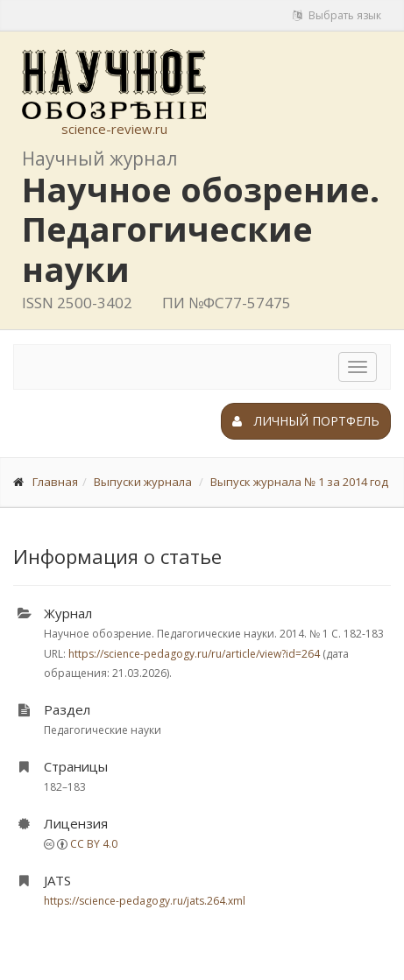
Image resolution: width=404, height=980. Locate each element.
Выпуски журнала (143, 482)
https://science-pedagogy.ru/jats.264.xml (145, 901)
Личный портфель (306, 421)
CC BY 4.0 (94, 844)
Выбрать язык (337, 15)
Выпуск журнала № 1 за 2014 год (299, 482)
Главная (55, 482)
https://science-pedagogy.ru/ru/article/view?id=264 (194, 654)
